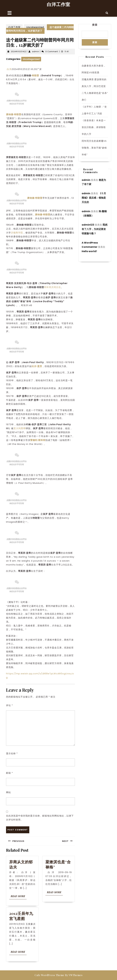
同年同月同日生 (53, 287)
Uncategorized (35, 27)
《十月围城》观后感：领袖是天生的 (94, 198)
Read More (19, 897)
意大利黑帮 (20, 428)
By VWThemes (74, 975)
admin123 (88, 225)
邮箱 (9, 773)
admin (36, 51)
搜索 (95, 25)
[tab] (10, 13)
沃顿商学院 (17, 233)
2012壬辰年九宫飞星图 (21, 916)
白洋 (9, 69)
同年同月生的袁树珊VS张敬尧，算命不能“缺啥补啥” (94, 148)
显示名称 (12, 753)
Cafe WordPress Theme (49, 975)
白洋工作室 (58, 4)
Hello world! (89, 251)
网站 (8, 792)
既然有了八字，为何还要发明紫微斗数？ (95, 229)
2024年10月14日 (18, 51)
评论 (9, 705)
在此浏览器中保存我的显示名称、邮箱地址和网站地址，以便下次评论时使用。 (40, 818)
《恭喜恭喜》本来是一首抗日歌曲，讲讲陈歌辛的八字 (94, 127)
